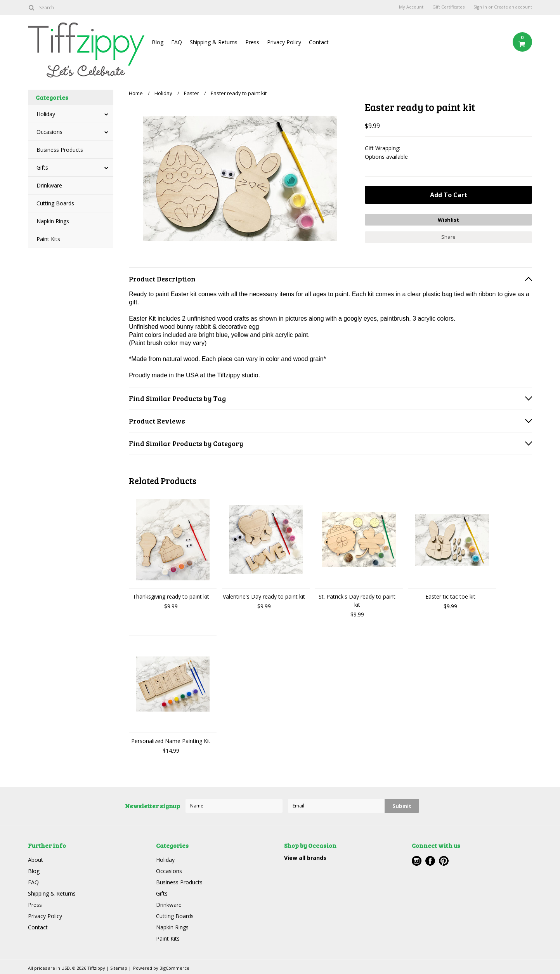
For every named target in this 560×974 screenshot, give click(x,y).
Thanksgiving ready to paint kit (171, 596)
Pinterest (444, 861)
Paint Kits (48, 239)
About (36, 860)
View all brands (305, 858)
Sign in (480, 7)
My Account (411, 7)
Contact (319, 42)
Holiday (46, 114)
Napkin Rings (53, 221)
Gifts (42, 168)
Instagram (417, 861)
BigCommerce (174, 968)
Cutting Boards (55, 203)
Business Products (60, 150)
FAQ (177, 42)
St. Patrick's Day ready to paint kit (357, 601)
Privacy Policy (284, 42)
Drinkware (49, 185)
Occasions (49, 132)
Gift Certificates (448, 7)
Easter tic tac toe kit (450, 596)
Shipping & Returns (214, 42)
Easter (192, 93)
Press (252, 42)
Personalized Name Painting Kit (171, 741)
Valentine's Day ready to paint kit (264, 596)
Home (136, 93)
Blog (158, 42)
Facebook (430, 861)
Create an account (513, 7)
